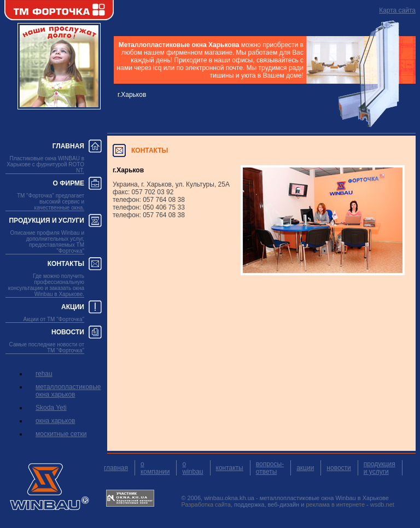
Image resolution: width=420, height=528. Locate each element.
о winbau (192, 468)
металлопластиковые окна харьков (68, 391)
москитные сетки (61, 434)
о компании (155, 468)
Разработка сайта (206, 504)
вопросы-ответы (270, 468)
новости (339, 468)
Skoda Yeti (51, 408)
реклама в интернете (335, 504)
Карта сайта (397, 10)
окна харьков (55, 421)
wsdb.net (382, 504)
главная (116, 468)
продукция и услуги (380, 468)
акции (305, 468)
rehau (44, 374)
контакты (230, 468)
